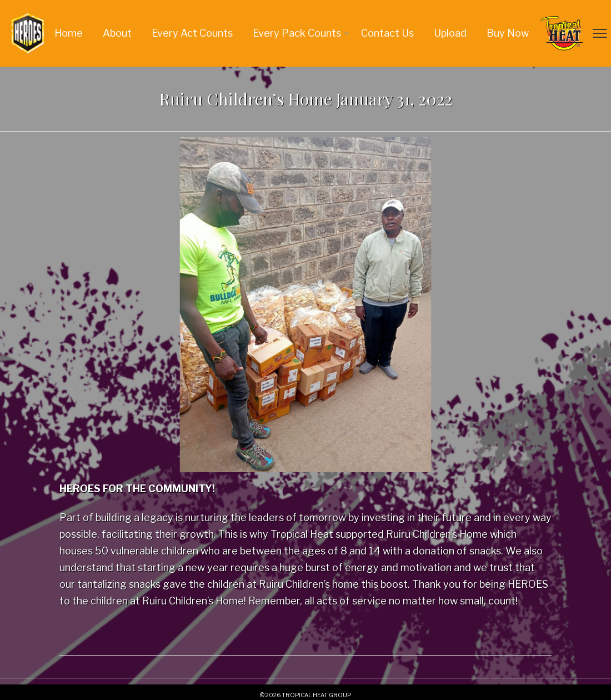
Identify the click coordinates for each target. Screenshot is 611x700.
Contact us (387, 33)
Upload (450, 33)
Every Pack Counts (297, 33)
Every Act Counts (192, 33)
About (117, 33)
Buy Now (508, 33)
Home (69, 33)
